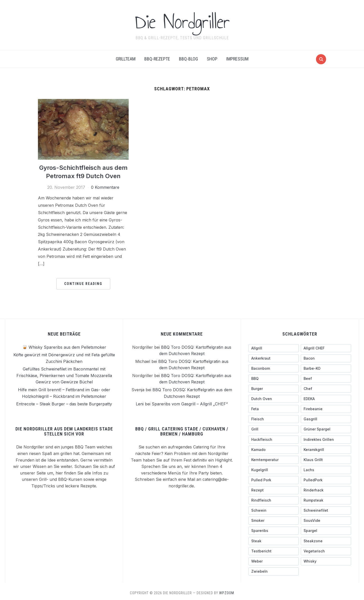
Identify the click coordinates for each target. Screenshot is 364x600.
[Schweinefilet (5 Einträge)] (326, 510)
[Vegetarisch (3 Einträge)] (326, 551)
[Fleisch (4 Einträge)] (274, 419)
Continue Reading (83, 283)
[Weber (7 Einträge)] (274, 561)
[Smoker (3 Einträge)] (274, 521)
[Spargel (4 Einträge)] (326, 531)
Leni (140, 404)
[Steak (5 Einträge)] (274, 541)
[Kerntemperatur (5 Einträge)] (274, 460)
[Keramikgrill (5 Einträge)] (326, 449)
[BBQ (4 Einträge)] (274, 378)
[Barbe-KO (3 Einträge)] (326, 368)
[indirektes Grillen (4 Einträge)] (326, 439)
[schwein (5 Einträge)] (274, 510)
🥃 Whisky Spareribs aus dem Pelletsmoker (64, 347)
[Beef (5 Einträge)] (326, 378)
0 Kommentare (105, 187)
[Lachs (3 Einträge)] (326, 470)
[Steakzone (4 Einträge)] (326, 541)
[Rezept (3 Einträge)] (274, 490)
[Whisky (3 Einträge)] (326, 561)
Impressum (237, 59)
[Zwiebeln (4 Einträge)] (274, 571)
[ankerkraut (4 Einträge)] (274, 358)
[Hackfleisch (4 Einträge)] (274, 439)
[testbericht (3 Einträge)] (274, 551)
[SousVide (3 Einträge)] (326, 521)
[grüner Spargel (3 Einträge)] (326, 429)
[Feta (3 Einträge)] (274, 409)
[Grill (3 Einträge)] (274, 429)
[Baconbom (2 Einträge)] (274, 368)
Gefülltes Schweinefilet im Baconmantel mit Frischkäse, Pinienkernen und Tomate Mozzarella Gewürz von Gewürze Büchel (64, 375)
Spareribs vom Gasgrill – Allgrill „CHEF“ (190, 404)
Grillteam (126, 59)
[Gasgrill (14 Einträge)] (326, 419)
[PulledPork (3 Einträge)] (326, 480)
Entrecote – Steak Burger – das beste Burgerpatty (64, 404)
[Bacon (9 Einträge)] (326, 358)
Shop (212, 59)
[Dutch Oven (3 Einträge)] (274, 399)
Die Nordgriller (182, 22)
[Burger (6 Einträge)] (274, 388)
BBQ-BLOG (188, 59)
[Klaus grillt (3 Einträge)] (326, 460)
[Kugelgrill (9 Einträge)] (274, 470)
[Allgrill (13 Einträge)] (274, 348)
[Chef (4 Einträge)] (326, 388)
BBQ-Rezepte (157, 59)
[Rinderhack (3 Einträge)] (326, 490)
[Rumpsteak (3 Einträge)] (326, 500)
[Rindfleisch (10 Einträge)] (274, 500)
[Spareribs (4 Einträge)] (274, 531)
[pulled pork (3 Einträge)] (274, 480)
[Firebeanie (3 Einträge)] (326, 409)
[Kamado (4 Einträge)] (274, 449)
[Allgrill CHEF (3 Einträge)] (326, 348)
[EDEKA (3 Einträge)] (326, 399)
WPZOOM (227, 593)
